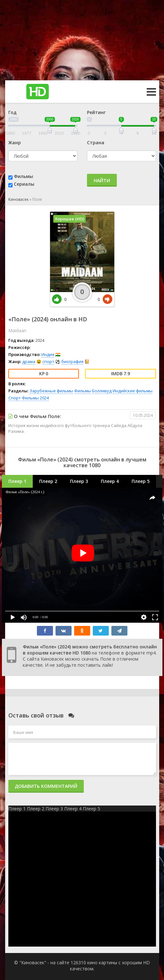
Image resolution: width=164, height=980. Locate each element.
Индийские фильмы (133, 391)
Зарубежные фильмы (51, 391)
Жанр (15, 143)
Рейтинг (96, 112)
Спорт (15, 398)
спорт (48, 361)
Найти (102, 180)
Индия (48, 354)
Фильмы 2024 (35, 398)
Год (13, 112)
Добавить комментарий (46, 786)
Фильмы (23, 176)
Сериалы (24, 184)
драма (29, 361)
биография (72, 361)
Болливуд (102, 391)
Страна (96, 143)
